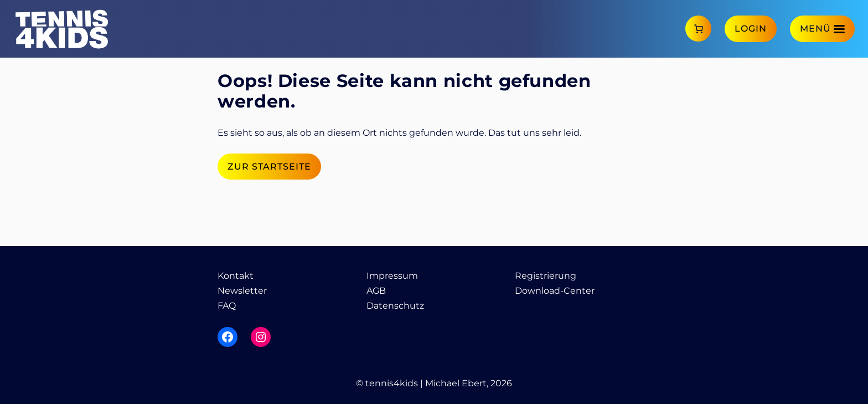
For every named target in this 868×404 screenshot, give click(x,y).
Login (751, 29)
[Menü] (822, 29)
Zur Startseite (269, 167)
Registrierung (546, 276)
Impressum (392, 276)
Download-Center (555, 291)
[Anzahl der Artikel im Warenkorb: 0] (698, 29)
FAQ (227, 306)
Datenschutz (395, 306)
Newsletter (242, 291)
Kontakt (236, 276)
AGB (376, 291)
